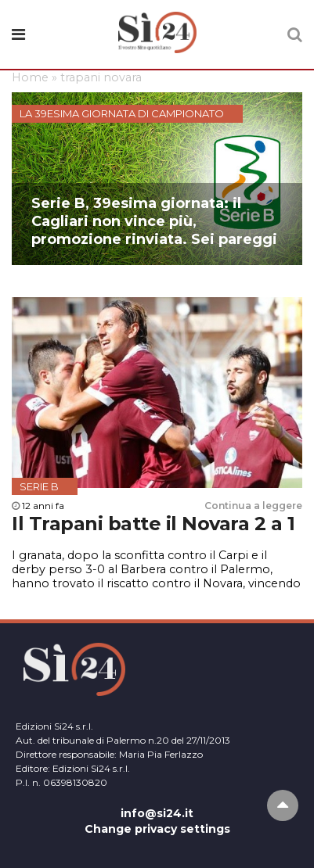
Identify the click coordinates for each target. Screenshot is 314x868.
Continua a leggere (253, 506)
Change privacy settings (157, 829)
